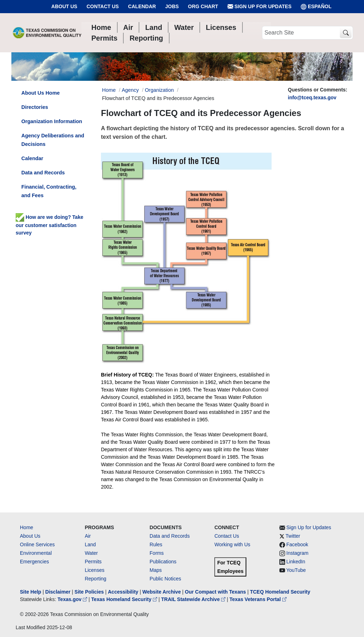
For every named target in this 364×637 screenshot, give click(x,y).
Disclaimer (58, 592)
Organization (159, 90)
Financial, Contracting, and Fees (49, 191)
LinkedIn (296, 562)
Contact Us (103, 6)
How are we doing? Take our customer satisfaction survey (49, 225)
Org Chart (203, 6)
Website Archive (162, 592)
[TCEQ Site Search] (346, 33)
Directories (35, 107)
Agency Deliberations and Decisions (53, 140)
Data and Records (43, 173)
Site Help (31, 592)
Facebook (297, 544)
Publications (163, 562)
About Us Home (41, 93)
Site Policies (89, 592)
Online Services (37, 544)
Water (91, 553)
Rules (156, 544)
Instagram (298, 553)
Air (88, 536)
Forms (157, 553)
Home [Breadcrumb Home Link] (109, 90)
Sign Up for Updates (259, 7)
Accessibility (124, 592)
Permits (93, 562)
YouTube (296, 570)
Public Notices (165, 579)
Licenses (94, 570)
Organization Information (52, 121)
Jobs (172, 6)
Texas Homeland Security (125, 599)
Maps (156, 570)
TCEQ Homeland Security (280, 592)
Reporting (95, 579)
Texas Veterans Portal (258, 599)
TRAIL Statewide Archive (194, 599)
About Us (64, 6)
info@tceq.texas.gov (312, 98)
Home (26, 527)
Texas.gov (73, 599)
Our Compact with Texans (215, 592)
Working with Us (232, 544)
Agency (130, 90)
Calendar (142, 6)
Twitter (293, 536)
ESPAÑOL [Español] (316, 7)
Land (90, 544)
